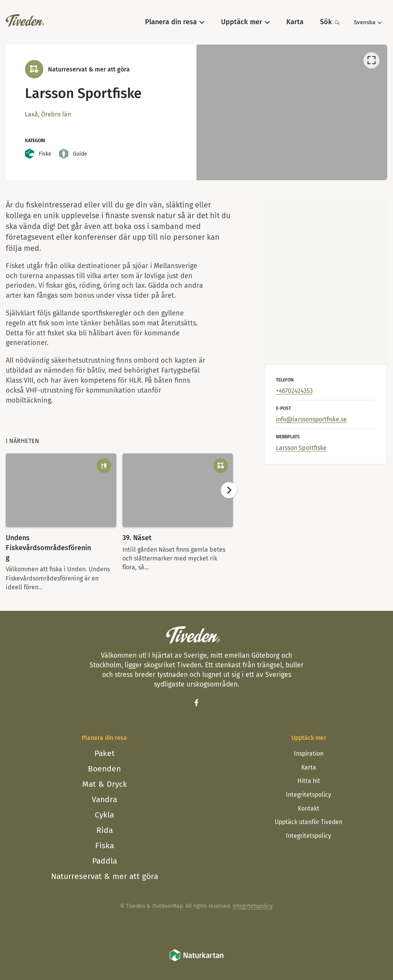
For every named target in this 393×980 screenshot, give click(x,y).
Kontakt (309, 808)
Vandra (104, 799)
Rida (105, 830)
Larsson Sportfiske (301, 448)
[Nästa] (229, 490)
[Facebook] (196, 703)
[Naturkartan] (196, 960)
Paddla (105, 861)
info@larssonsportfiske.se (311, 419)
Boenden (104, 769)
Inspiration (309, 754)
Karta (309, 767)
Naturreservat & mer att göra (105, 876)
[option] (292, 112)
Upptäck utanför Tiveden (309, 822)
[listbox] (292, 112)
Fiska (105, 846)
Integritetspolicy (309, 795)
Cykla (104, 815)
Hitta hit (309, 781)
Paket (105, 753)
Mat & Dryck (105, 784)
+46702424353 (294, 391)
